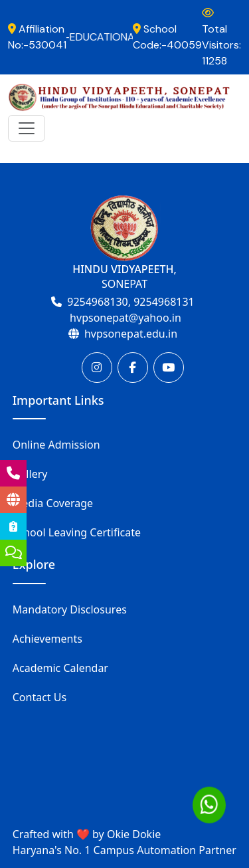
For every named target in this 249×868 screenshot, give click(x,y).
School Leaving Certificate (77, 532)
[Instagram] (97, 368)
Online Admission (56, 445)
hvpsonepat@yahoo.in (125, 318)
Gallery (30, 474)
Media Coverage (53, 503)
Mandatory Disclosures (70, 609)
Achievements (47, 639)
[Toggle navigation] (27, 128)
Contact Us (40, 697)
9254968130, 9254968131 (131, 302)
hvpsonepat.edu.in (131, 334)
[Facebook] (133, 368)
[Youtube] (169, 368)
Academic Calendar (60, 668)
